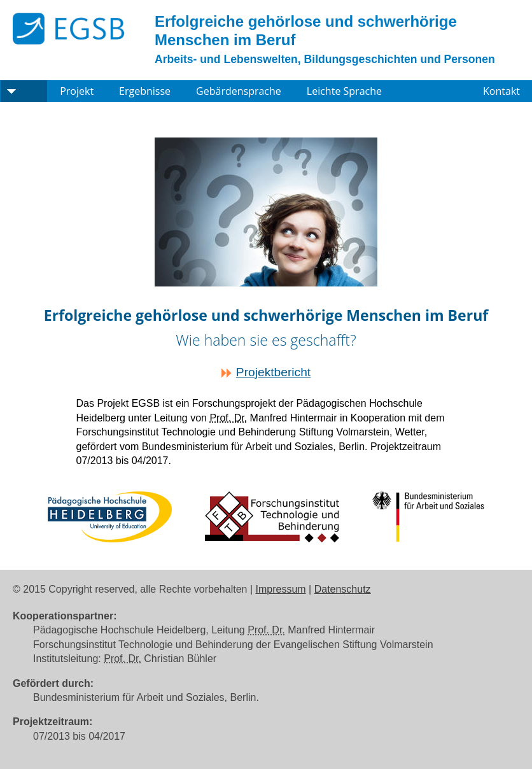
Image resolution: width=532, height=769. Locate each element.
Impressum (281, 589)
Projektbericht (273, 372)
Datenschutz (343, 589)
